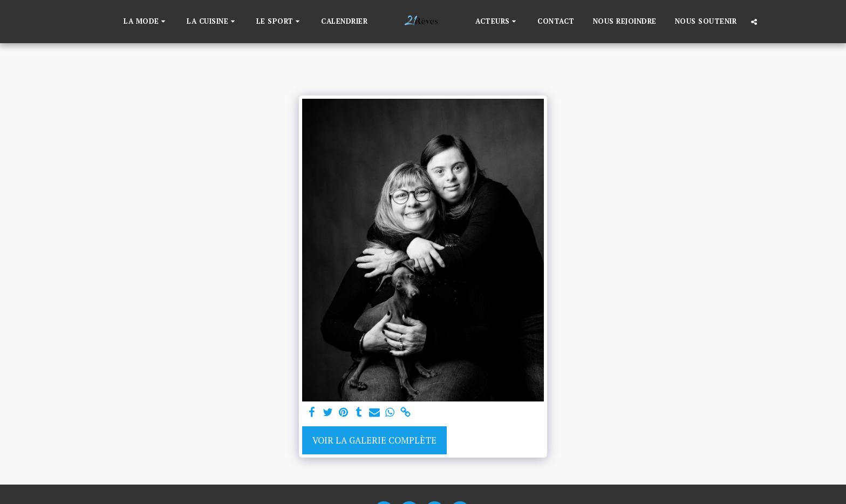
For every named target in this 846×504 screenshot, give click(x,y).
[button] (146, 22)
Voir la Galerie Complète (374, 440)
